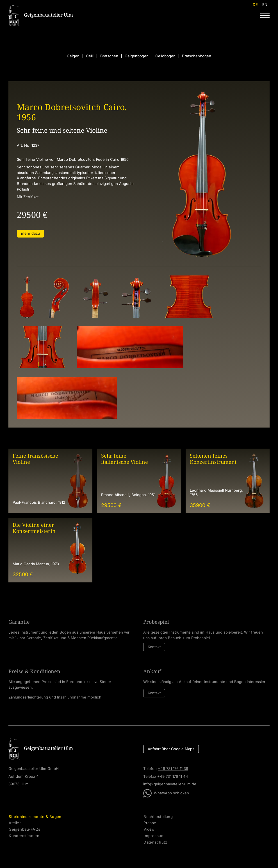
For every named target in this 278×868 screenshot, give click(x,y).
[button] (265, 15)
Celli (90, 56)
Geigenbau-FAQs (24, 829)
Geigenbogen (137, 56)
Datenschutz (155, 842)
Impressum (154, 836)
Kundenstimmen (24, 836)
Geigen (73, 56)
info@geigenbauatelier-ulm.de (170, 784)
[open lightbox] (27, 297)
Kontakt (154, 647)
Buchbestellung (158, 817)
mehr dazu (30, 233)
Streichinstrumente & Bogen (35, 817)
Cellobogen (165, 56)
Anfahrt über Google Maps (171, 749)
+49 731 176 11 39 (173, 768)
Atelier (15, 823)
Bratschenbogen (197, 56)
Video (149, 829)
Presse (150, 823)
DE (255, 4)
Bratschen (109, 56)
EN (265, 4)
